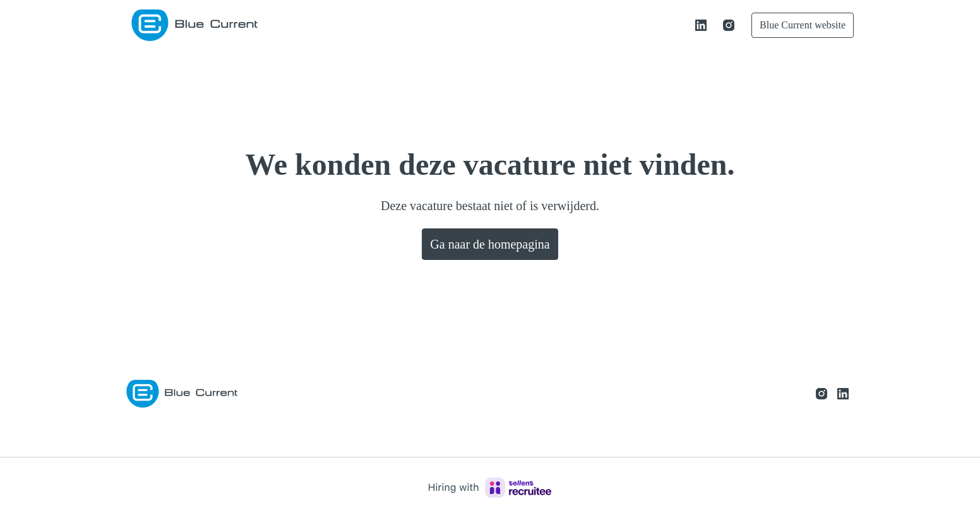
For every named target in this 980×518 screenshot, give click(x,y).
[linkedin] (687, 25)
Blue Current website (796, 25)
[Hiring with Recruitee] (490, 488)
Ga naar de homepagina (490, 244)
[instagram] (715, 25)
